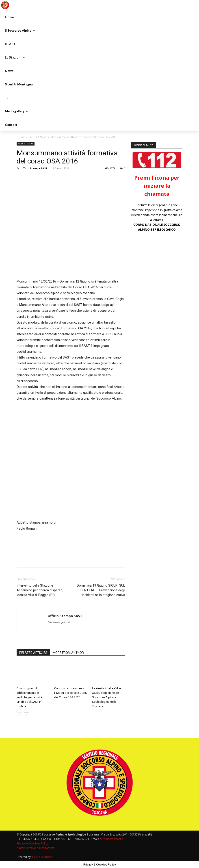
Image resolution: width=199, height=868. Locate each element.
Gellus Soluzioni (42, 857)
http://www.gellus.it (59, 622)
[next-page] (27, 715)
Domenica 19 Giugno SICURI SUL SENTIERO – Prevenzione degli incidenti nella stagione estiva (101, 590)
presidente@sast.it (111, 839)
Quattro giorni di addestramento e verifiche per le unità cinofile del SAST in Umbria (29, 697)
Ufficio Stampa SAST (34, 168)
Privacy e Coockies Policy (32, 843)
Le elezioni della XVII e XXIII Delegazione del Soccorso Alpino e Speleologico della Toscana (106, 697)
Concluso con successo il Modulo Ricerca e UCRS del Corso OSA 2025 (71, 693)
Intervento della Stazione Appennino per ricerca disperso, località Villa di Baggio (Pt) (40, 590)
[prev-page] (19, 715)
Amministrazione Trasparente (36, 848)
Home (21, 137)
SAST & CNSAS (38, 137)
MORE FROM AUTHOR (68, 653)
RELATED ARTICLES (33, 653)
